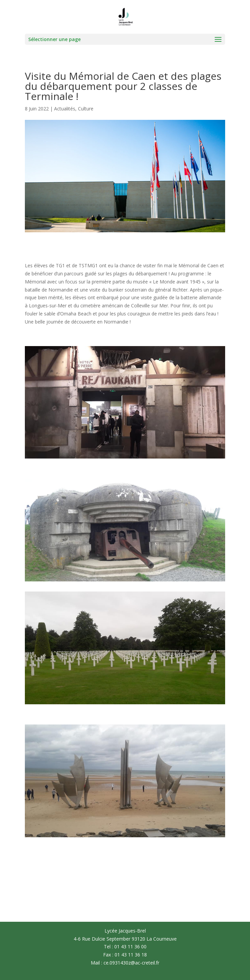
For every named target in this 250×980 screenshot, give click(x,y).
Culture (86, 109)
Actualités (65, 109)
